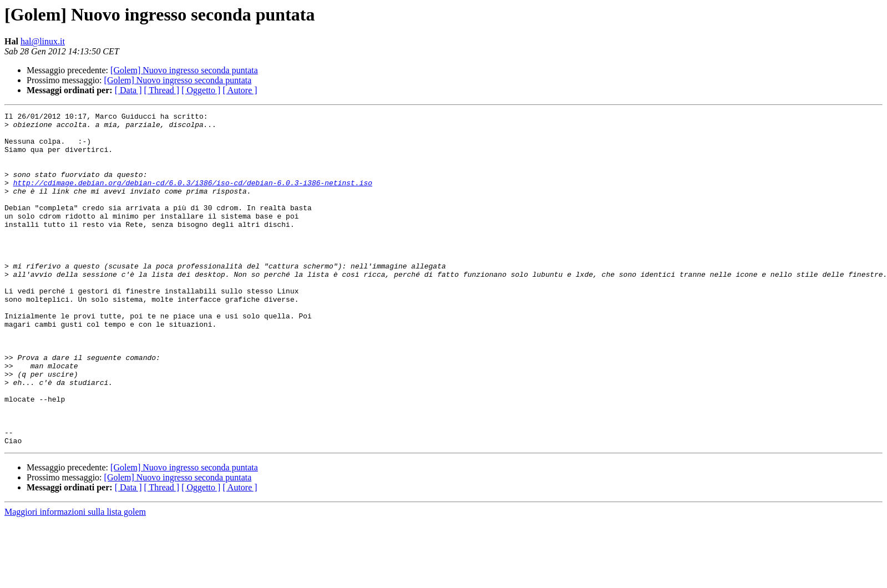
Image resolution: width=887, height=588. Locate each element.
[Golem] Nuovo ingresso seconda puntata (184, 70)
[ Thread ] (162, 90)
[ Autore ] (240, 90)
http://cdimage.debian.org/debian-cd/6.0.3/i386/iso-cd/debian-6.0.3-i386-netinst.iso (193, 197)
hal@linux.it (43, 41)
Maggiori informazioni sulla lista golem (75, 578)
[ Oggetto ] (201, 90)
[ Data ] (128, 90)
